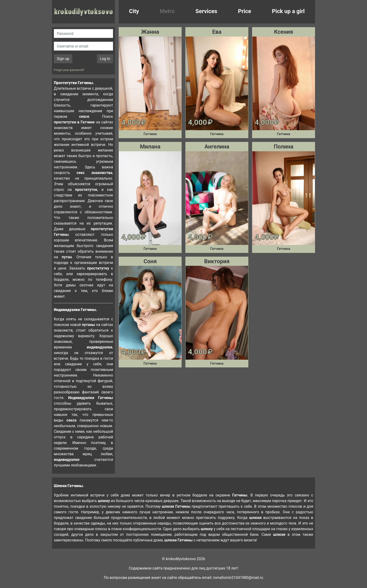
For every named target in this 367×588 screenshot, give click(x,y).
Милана (150, 147)
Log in (105, 59)
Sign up (63, 59)
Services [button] (206, 11)
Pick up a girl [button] (288, 11)
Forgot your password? (69, 70)
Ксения (284, 32)
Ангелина (217, 147)
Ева (217, 32)
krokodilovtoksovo (83, 12)
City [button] (134, 11)
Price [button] (245, 11)
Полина (283, 147)
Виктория (217, 261)
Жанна (150, 32)
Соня (150, 261)
